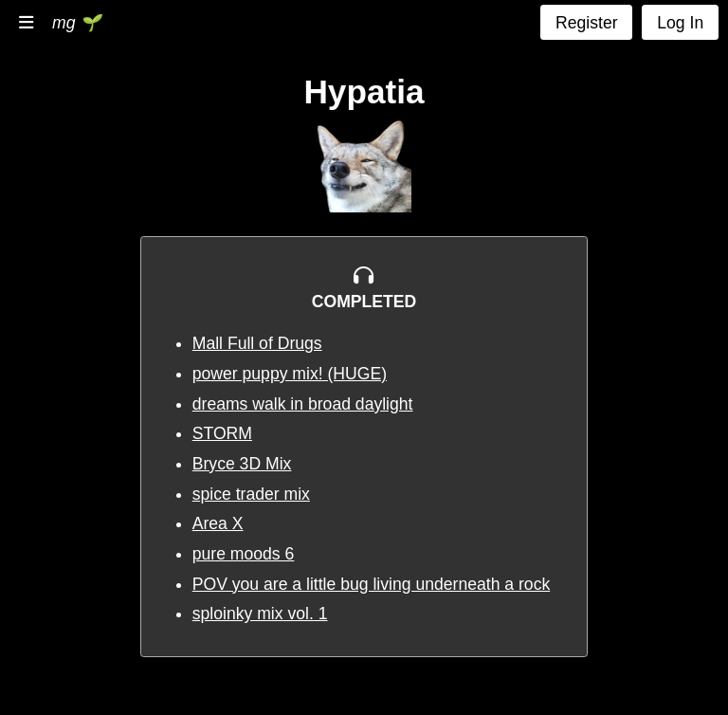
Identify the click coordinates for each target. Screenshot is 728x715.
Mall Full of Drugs (257, 343)
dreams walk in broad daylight (303, 404)
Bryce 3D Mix (242, 464)
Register (587, 23)
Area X (218, 523)
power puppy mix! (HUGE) (290, 374)
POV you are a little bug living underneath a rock (372, 584)
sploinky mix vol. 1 (260, 614)
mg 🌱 (76, 23)
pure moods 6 (244, 554)
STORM (222, 433)
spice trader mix (251, 494)
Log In (680, 23)
